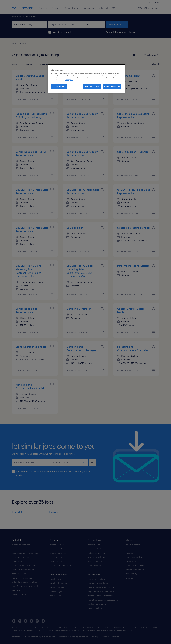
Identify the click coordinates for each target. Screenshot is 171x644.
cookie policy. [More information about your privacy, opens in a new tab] (69, 80)
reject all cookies (92, 86)
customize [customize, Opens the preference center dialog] (59, 86)
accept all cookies (112, 86)
